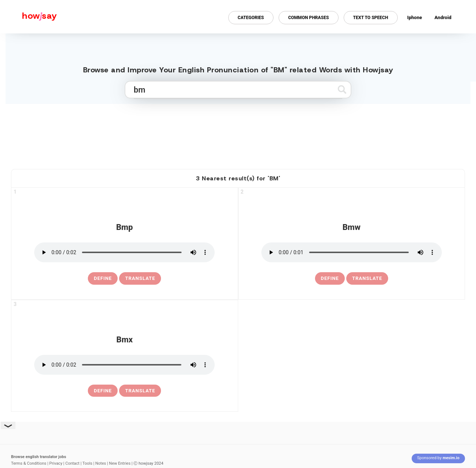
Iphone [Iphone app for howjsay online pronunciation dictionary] (415, 17)
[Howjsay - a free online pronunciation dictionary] (28, 17)
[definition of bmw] (330, 278)
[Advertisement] (238, 133)
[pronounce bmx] (124, 365)
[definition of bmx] (103, 391)
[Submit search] (342, 89)
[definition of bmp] (103, 278)
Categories (251, 18)
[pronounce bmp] (124, 252)
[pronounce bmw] (352, 252)
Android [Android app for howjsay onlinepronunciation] (443, 17)
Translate (140, 278)
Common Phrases (309, 18)
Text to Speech (371, 18)
